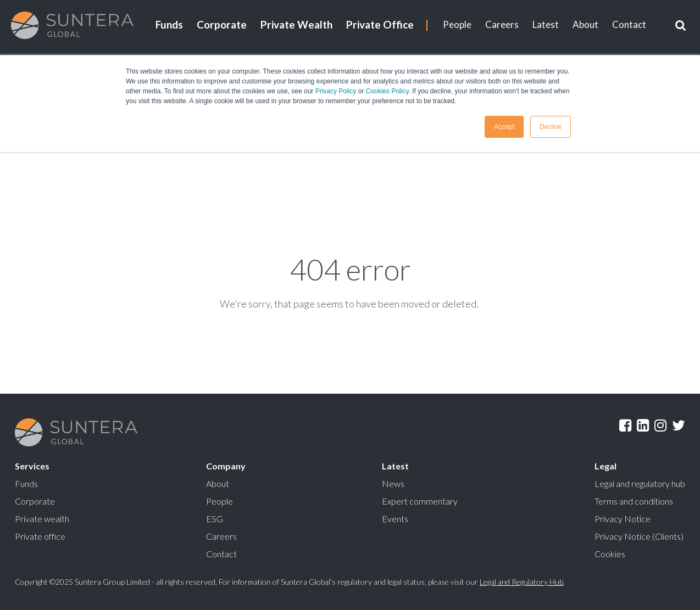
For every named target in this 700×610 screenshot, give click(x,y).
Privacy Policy (336, 91)
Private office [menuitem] (40, 536)
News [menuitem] (393, 483)
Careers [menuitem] (502, 24)
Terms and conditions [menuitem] (634, 501)
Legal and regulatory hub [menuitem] (640, 483)
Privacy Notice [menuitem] (623, 519)
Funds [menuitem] (169, 24)
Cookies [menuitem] (610, 554)
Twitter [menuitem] (679, 426)
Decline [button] (551, 127)
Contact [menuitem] (629, 24)
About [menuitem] (585, 24)
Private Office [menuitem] (380, 24)
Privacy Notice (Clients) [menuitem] (639, 536)
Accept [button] (504, 127)
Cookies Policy (387, 91)
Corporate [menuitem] (222, 24)
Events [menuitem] (395, 519)
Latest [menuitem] (546, 24)
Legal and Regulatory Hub (521, 582)
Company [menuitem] (226, 466)
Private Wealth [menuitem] (296, 24)
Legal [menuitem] (605, 466)
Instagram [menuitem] (660, 426)
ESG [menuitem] (215, 519)
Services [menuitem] (32, 466)
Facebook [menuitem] (625, 426)
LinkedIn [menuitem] (643, 426)
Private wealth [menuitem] (42, 519)
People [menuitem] (457, 24)
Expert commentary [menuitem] (420, 501)
